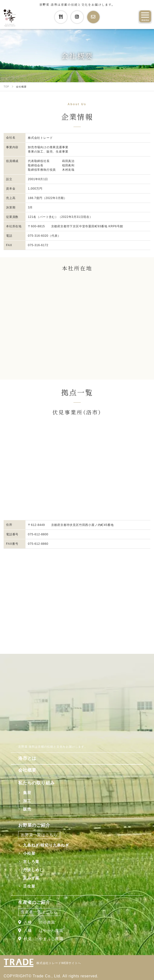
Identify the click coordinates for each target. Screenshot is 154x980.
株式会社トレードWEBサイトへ (59, 963)
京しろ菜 (31, 862)
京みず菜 (31, 878)
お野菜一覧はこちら (39, 835)
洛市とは (27, 758)
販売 (27, 809)
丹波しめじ (33, 870)
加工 (27, 801)
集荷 (27, 793)
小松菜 (29, 853)
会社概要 (27, 770)
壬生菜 (29, 886)
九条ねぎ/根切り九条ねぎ (46, 845)
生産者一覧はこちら (39, 912)
